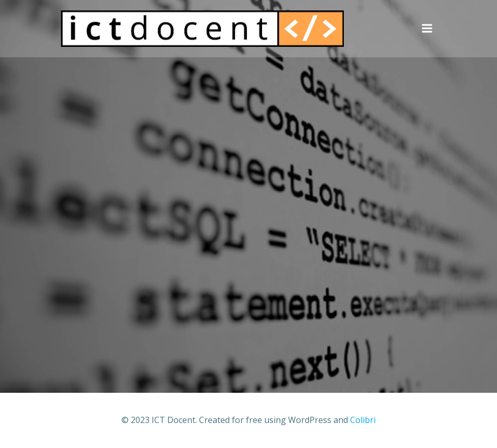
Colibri (363, 420)
